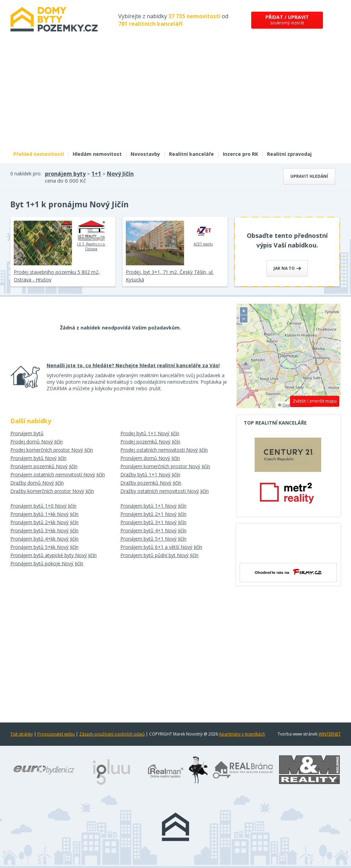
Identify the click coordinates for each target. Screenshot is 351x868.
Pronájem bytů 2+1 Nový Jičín (153, 514)
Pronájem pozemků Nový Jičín (44, 466)
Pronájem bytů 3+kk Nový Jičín (44, 530)
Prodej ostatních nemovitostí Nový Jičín (164, 450)
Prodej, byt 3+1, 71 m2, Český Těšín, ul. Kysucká (170, 276)
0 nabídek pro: (26, 173)
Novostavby (145, 154)
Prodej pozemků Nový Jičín (150, 442)
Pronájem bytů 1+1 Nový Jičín (153, 506)
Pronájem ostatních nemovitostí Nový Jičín (58, 474)
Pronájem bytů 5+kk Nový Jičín (44, 547)
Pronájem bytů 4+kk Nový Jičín (44, 539)
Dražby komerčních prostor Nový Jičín (52, 491)
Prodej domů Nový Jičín (37, 442)
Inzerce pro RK (240, 154)
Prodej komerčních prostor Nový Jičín (52, 450)
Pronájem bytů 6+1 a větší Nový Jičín (161, 547)
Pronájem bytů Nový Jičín (38, 458)
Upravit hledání (309, 176)
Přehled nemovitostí (39, 154)
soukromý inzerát (287, 20)
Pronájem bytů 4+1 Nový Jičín (153, 530)
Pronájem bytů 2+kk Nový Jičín (44, 522)
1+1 (96, 174)
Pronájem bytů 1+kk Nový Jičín (44, 514)
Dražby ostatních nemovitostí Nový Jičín (165, 491)
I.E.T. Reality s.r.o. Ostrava (91, 236)
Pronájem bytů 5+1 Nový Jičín (153, 539)
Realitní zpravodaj (289, 154)
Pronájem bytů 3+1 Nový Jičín (153, 522)
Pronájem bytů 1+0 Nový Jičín (43, 506)
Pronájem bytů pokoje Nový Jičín (47, 563)
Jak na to (287, 268)
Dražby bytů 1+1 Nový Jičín (150, 474)
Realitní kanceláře (191, 154)
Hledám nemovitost (97, 154)
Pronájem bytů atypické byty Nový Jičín (53, 555)
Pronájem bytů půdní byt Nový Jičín (159, 555)
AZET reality (203, 233)
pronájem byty (65, 174)
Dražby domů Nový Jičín (37, 483)
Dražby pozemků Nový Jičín (151, 483)
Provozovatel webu (56, 734)
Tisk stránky (22, 734)
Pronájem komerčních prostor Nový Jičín (165, 466)
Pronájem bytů (27, 433)
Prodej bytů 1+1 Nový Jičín (150, 433)
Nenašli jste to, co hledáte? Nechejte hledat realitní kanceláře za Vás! (133, 365)
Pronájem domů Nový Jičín (150, 458)
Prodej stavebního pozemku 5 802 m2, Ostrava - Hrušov (57, 276)
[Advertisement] (175, 95)
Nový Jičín (120, 174)
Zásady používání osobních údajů (112, 734)
